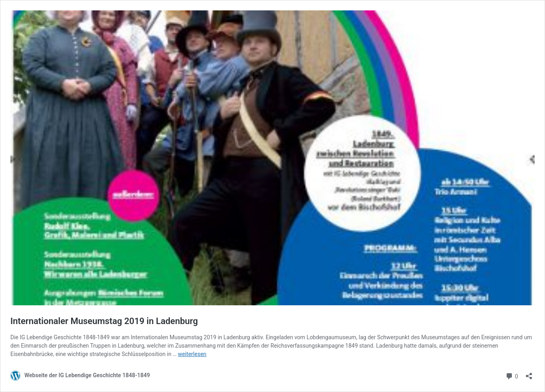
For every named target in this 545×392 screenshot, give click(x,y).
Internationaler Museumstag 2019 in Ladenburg (104, 321)
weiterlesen (192, 354)
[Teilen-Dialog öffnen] (529, 373)
